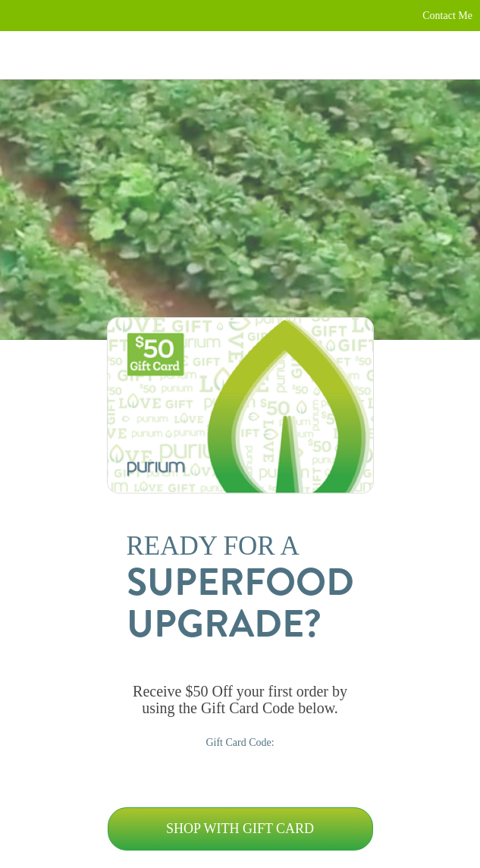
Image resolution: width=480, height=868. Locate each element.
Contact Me (447, 16)
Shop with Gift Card (240, 829)
